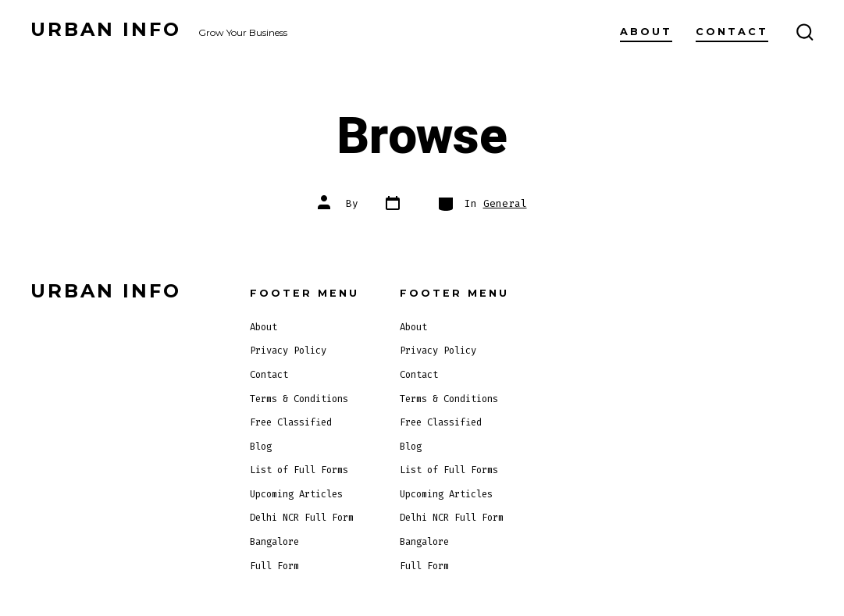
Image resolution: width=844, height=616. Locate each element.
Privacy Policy (288, 351)
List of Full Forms (299, 470)
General (505, 203)
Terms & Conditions (299, 399)
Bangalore (274, 542)
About (646, 32)
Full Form (274, 566)
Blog (261, 447)
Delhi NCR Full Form (302, 518)
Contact (732, 32)
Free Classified (291, 422)
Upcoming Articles (296, 494)
